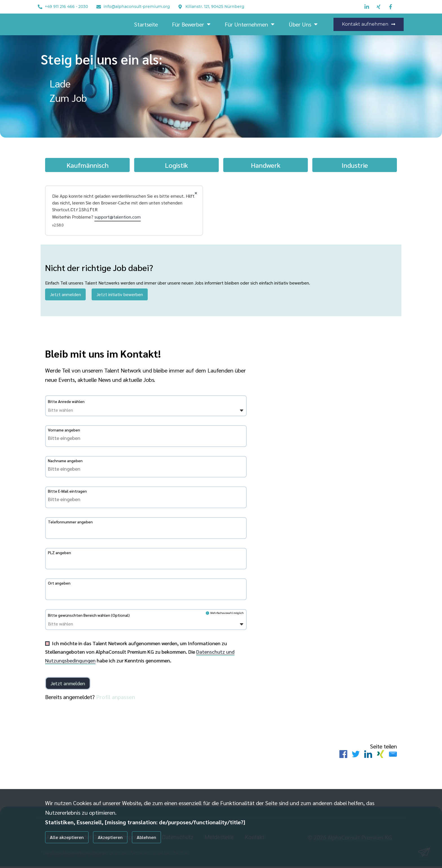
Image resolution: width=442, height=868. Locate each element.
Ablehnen (146, 837)
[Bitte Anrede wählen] (77, 412)
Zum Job (68, 98)
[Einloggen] (68, 685)
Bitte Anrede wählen (66, 403)
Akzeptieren (110, 837)
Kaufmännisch (88, 165)
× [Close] (196, 192)
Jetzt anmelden (65, 294)
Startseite (146, 24)
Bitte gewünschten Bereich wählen (89, 617)
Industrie (355, 165)
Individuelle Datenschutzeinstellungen (74, 854)
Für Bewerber (191, 24)
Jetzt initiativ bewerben (120, 294)
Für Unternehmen (250, 24)
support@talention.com (118, 216)
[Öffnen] (242, 412)
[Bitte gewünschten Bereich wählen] (77, 625)
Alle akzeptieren (67, 837)
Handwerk (266, 165)
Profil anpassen (116, 698)
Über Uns (303, 24)
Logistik (176, 165)
